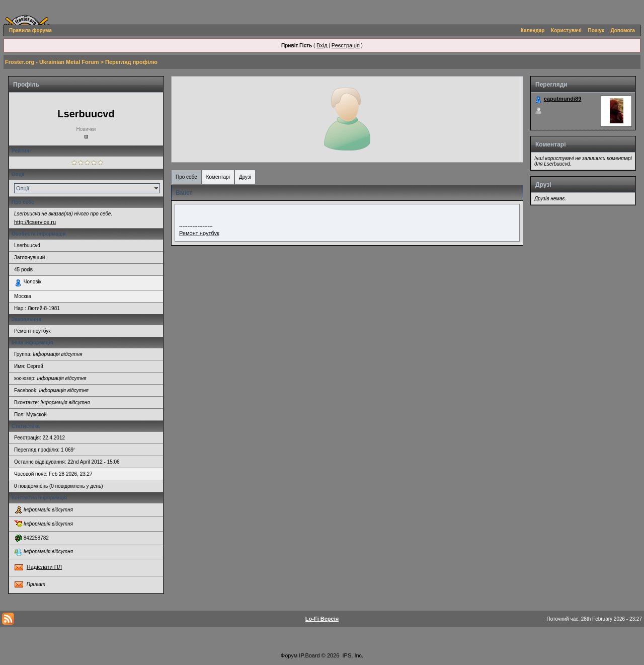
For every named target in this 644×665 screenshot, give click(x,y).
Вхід (322, 45)
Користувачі (566, 30)
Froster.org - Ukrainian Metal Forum (52, 62)
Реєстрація (346, 45)
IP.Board (309, 655)
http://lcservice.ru (35, 222)
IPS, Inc (352, 655)
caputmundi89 (563, 99)
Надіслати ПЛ (44, 567)
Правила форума (30, 30)
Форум (289, 655)
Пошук (596, 30)
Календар (533, 30)
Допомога (623, 30)
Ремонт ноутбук (199, 233)
